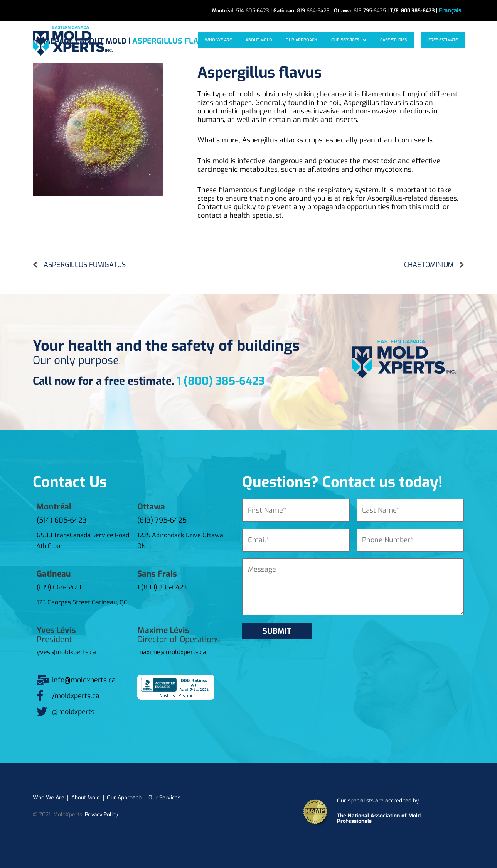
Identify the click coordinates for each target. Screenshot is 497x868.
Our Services (357, 40)
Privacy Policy (102, 814)
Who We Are (238, 40)
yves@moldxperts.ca (66, 652)
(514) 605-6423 (62, 520)
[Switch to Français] (450, 11)
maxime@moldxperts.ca (172, 652)
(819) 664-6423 (59, 587)
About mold (275, 40)
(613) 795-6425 (162, 520)
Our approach (313, 40)
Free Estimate (444, 40)
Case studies (398, 40)
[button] (357, 40)
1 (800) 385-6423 (221, 381)
